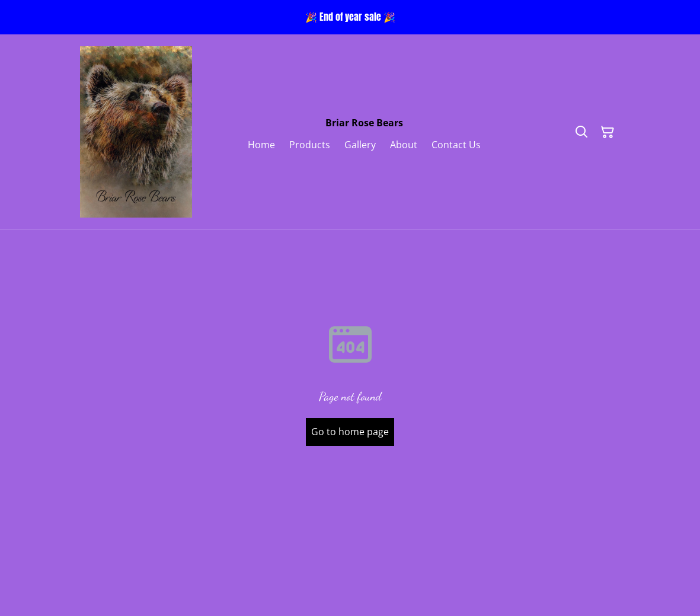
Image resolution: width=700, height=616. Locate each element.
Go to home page (350, 432)
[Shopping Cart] (608, 132)
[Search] (581, 132)
